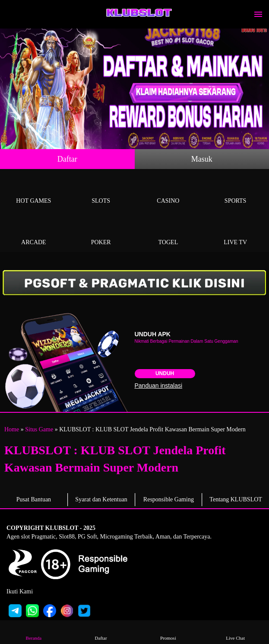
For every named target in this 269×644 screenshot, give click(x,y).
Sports (235, 191)
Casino (168, 191)
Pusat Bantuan (34, 499)
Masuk (202, 159)
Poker (101, 232)
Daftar (67, 159)
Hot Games (34, 191)
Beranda (34, 632)
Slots (101, 191)
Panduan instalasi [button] (159, 386)
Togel (168, 232)
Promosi (168, 632)
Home (12, 429)
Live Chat (236, 632)
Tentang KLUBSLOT (236, 499)
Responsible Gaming (169, 499)
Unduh (165, 373)
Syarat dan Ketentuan (101, 499)
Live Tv (235, 232)
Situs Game (39, 429)
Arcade (34, 232)
